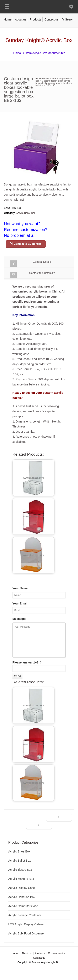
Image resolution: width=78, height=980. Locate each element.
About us (20, 19)
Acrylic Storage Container (25, 915)
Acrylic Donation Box (22, 897)
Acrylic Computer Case (23, 906)
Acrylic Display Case (22, 888)
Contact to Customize (28, 244)
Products (35, 19)
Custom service (57, 953)
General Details (31, 263)
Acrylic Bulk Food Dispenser (27, 933)
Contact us (51, 19)
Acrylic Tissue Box (20, 870)
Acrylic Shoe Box (19, 851)
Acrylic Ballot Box (26, 213)
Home (8, 19)
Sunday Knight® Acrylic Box (39, 40)
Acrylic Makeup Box (21, 879)
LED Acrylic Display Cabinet (26, 924)
